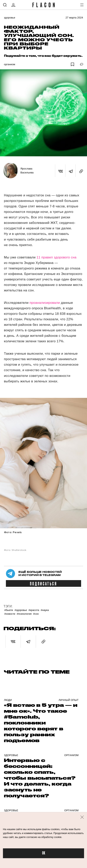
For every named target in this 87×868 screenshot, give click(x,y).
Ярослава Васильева (27, 171)
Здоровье (10, 18)
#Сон (36, 614)
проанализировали (45, 303)
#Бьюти (9, 610)
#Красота (34, 610)
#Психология (24, 614)
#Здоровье (21, 610)
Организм (10, 64)
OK (44, 853)
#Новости (10, 614)
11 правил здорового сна (56, 257)
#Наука (45, 610)
